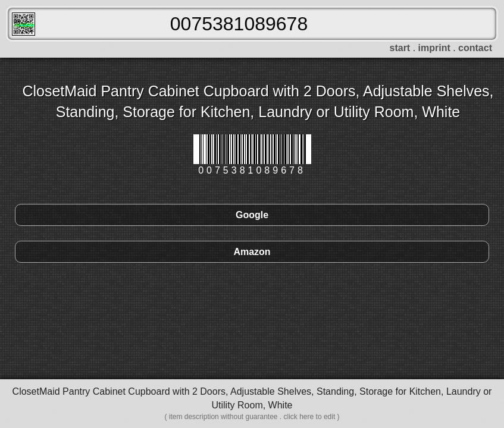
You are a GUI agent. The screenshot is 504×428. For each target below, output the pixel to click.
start (400, 48)
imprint (434, 48)
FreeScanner (24, 24)
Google (252, 215)
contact (475, 48)
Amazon (252, 252)
